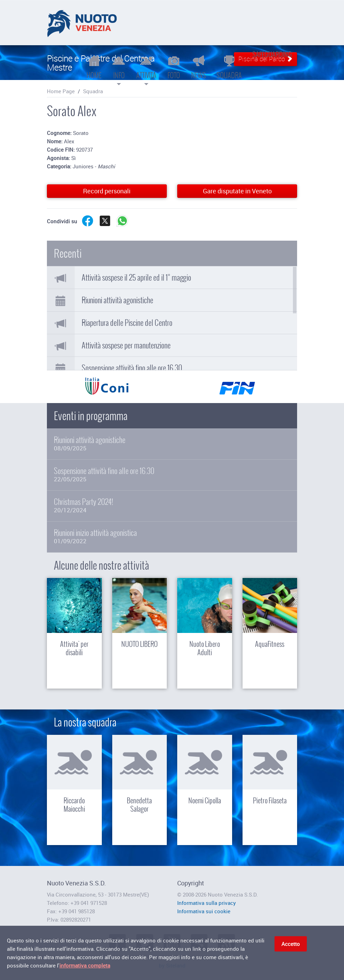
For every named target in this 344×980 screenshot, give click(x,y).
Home (94, 67)
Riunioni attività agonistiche (117, 300)
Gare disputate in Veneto (237, 191)
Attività (146, 70)
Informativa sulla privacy (207, 903)
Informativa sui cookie (204, 911)
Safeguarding (272, 54)
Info (119, 70)
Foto (174, 67)
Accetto (291, 945)
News (199, 67)
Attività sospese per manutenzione (126, 345)
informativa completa (85, 966)
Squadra (229, 67)
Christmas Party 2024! (172, 505)
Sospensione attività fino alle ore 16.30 (132, 368)
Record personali (107, 191)
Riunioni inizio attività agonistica (172, 536)
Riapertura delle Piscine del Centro (127, 323)
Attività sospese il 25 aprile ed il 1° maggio (136, 278)
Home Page (61, 91)
